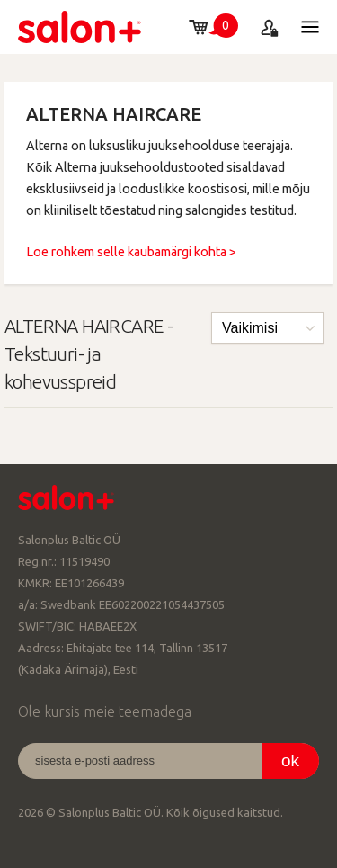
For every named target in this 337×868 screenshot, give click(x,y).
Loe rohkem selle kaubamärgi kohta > (131, 252)
